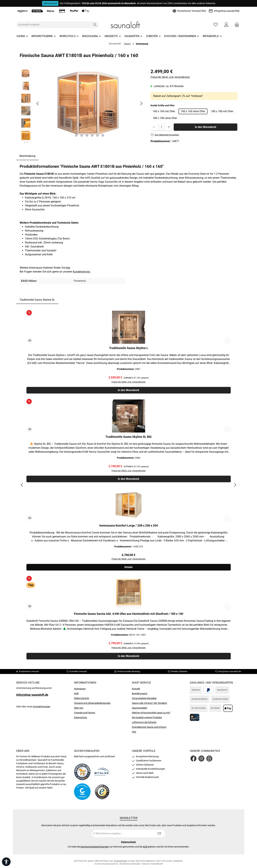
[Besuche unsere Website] (209, 760)
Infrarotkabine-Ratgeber (144, 700)
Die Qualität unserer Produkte (147, 719)
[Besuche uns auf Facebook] (193, 760)
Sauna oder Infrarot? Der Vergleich (149, 705)
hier (68, 268)
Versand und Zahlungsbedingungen (92, 705)
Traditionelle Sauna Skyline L (129, 348)
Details (128, 569)
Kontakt (136, 690)
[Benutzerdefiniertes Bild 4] (102, 794)
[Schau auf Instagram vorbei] (201, 760)
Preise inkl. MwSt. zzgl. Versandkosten (170, 77)
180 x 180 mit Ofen (222, 111)
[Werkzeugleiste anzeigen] (6, 862)
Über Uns (79, 710)
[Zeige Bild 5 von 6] (98, 135)
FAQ (134, 734)
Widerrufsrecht (82, 700)
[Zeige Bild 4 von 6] (92, 135)
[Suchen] (95, 25)
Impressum (80, 690)
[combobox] (54, 25)
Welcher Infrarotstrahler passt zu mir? (151, 714)
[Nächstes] (141, 104)
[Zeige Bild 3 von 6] (87, 135)
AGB (76, 695)
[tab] (27, 156)
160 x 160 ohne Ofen (193, 111)
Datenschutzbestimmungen (95, 848)
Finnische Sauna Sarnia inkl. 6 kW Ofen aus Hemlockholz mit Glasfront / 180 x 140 (128, 615)
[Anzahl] (161, 127)
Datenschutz (81, 719)
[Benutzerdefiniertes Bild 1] (82, 774)
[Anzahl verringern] (154, 127)
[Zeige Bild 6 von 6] (103, 135)
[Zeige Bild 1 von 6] (76, 135)
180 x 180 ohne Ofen (165, 118)
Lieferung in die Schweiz (144, 724)
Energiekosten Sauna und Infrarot (149, 729)
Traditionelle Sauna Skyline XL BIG (128, 437)
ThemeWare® (157, 866)
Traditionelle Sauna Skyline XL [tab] (37, 300)
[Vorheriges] (38, 104)
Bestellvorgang (140, 695)
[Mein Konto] (226, 25)
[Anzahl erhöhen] (169, 127)
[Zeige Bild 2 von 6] (82, 135)
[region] (82, 105)
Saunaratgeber (140, 710)
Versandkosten (121, 863)
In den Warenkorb (206, 127)
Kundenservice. (82, 272)
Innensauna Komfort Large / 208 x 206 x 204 (129, 526)
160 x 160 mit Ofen (164, 111)
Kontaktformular (42, 708)
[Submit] (159, 835)
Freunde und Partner (85, 714)
